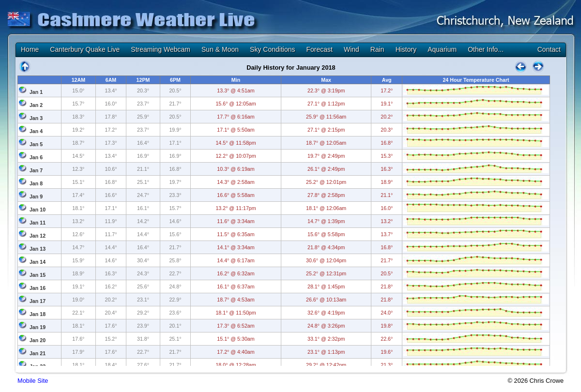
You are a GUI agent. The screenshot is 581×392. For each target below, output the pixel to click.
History (406, 49)
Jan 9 (36, 196)
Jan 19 (38, 327)
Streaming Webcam (161, 49)
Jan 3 (36, 118)
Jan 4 (36, 131)
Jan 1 (36, 92)
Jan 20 (38, 340)
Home (30, 49)
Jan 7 (36, 170)
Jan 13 (38, 249)
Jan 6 (36, 157)
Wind (352, 49)
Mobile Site (33, 381)
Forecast (319, 49)
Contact (549, 49)
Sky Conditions (272, 49)
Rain (377, 49)
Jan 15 (38, 275)
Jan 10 (38, 210)
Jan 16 (38, 288)
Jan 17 (38, 301)
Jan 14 (38, 262)
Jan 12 (38, 236)
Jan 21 (38, 353)
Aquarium (442, 49)
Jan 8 (36, 183)
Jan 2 (36, 105)
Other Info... (486, 49)
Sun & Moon (220, 49)
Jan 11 (38, 223)
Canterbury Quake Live (85, 49)
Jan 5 (36, 144)
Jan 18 (38, 314)
